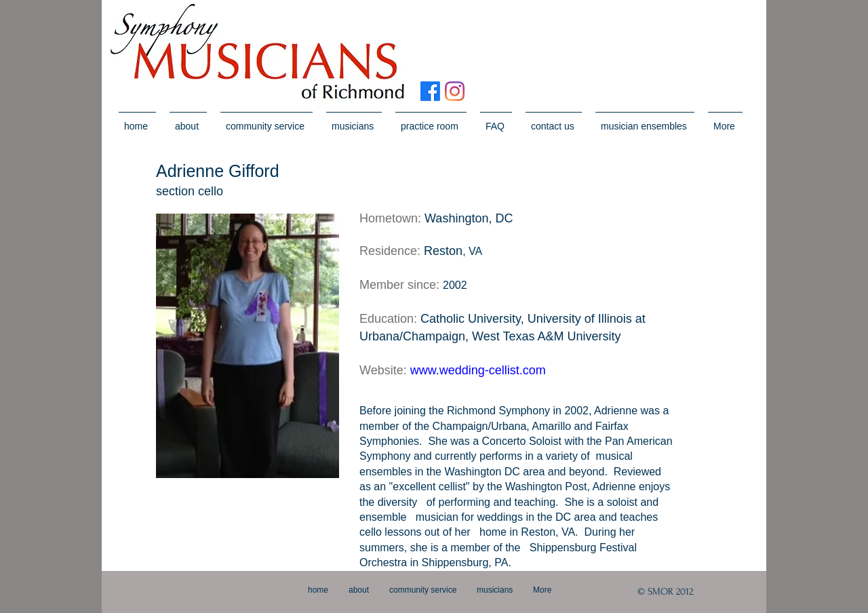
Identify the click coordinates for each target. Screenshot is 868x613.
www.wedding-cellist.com (478, 370)
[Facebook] (430, 91)
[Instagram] (455, 91)
